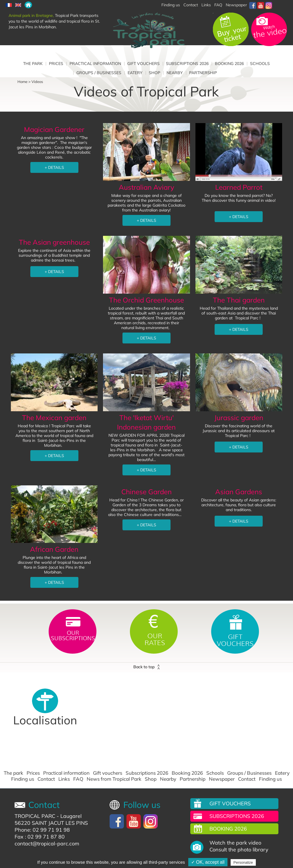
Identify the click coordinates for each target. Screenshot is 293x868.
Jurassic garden (239, 418)
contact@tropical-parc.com (47, 844)
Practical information (95, 64)
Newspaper (236, 5)
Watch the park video (235, 843)
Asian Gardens (239, 492)
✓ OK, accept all (208, 862)
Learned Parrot (239, 187)
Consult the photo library (239, 850)
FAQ (218, 5)
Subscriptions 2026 (187, 64)
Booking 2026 (229, 64)
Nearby (175, 73)
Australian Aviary (146, 187)
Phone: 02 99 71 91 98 (42, 830)
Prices (56, 64)
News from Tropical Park (114, 779)
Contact (46, 779)
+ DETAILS (54, 167)
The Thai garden (239, 300)
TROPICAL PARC (35, 816)
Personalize (243, 862)
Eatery (135, 73)
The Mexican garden (54, 418)
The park (33, 64)
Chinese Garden (146, 492)
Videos (37, 82)
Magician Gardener (54, 129)
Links (206, 5)
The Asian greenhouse (54, 242)
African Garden (54, 549)
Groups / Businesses (99, 73)
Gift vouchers (143, 64)
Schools (260, 64)
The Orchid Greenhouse (146, 300)
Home (22, 82)
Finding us (23, 779)
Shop (155, 73)
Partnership (203, 73)
